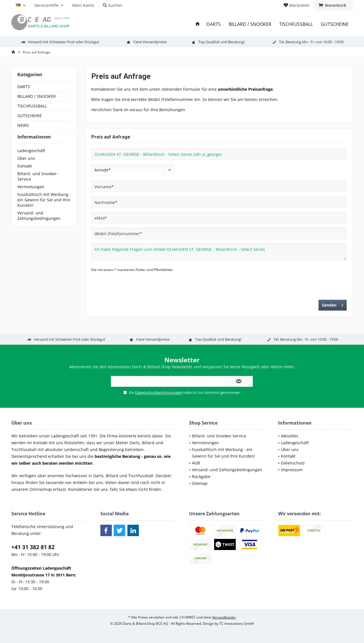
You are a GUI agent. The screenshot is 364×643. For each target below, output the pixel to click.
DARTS (24, 87)
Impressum (292, 470)
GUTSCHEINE (30, 116)
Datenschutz (293, 463)
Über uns (26, 168)
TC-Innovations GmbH (237, 624)
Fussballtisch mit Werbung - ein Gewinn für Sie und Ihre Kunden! (44, 210)
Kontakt (25, 176)
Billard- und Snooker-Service (38, 187)
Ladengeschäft (31, 161)
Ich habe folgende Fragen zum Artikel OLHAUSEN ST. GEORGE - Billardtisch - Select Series (219, 252)
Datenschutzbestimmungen (159, 392)
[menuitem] (333, 5)
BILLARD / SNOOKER (37, 96)
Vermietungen (31, 197)
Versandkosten (224, 617)
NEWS (23, 125)
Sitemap (200, 483)
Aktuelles (290, 436)
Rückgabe (201, 476)
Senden (333, 304)
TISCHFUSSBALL (32, 106)
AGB (196, 463)
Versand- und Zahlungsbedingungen (39, 226)
